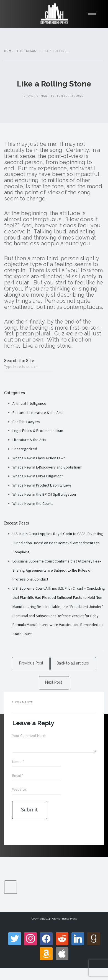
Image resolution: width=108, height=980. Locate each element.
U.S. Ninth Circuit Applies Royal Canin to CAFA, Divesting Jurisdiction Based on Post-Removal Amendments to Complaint (58, 543)
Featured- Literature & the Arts (38, 413)
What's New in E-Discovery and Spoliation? (47, 467)
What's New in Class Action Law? (39, 458)
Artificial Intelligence (29, 403)
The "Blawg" (27, 51)
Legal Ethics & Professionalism (38, 431)
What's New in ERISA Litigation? (38, 476)
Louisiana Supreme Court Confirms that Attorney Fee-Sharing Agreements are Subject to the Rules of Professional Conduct (57, 570)
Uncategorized (25, 449)
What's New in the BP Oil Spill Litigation (44, 494)
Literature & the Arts (29, 440)
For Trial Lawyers (26, 422)
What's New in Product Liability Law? (42, 485)
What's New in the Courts (33, 503)
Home (9, 51)
